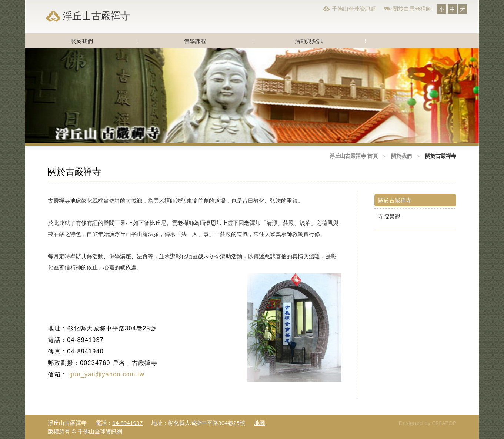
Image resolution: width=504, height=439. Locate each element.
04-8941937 (127, 423)
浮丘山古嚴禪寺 (96, 16)
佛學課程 (195, 41)
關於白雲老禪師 (412, 9)
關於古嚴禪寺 (395, 200)
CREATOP (444, 423)
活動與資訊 (309, 41)
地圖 (260, 423)
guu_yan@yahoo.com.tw (103, 374)
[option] (252, 97)
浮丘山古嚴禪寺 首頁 (354, 156)
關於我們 (82, 41)
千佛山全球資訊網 (354, 9)
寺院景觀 (389, 216)
